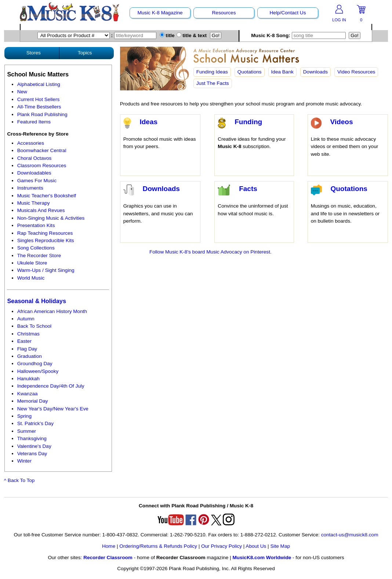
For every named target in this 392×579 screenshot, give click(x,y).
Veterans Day (32, 454)
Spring (24, 416)
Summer (27, 431)
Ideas (148, 122)
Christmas (28, 334)
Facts (248, 189)
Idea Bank (282, 72)
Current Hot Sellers (39, 99)
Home (109, 546)
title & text (192, 35)
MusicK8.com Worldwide (262, 558)
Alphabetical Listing (39, 84)
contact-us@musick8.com (350, 535)
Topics (85, 53)
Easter (24, 341)
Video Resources (356, 72)
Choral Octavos (35, 158)
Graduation (30, 356)
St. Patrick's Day (35, 423)
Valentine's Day (34, 446)
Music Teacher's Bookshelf (47, 196)
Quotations (250, 72)
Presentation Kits (36, 225)
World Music (31, 278)
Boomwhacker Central (42, 150)
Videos (341, 122)
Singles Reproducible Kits (46, 240)
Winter (24, 461)
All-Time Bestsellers (39, 107)
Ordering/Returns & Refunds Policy (158, 546)
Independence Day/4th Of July (51, 386)
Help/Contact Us (288, 13)
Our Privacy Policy (222, 546)
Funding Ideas (212, 72)
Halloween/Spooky (38, 371)
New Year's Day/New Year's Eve (53, 409)
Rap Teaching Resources (45, 233)
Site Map (280, 546)
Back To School (34, 326)
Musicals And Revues (41, 210)
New (22, 92)
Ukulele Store (32, 263)
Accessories (31, 143)
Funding (248, 122)
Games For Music (37, 181)
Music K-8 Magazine (160, 13)
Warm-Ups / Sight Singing (46, 270)
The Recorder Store (39, 256)
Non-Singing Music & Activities (51, 218)
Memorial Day (33, 401)
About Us (256, 546)
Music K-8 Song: (299, 35)
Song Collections (36, 248)
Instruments (30, 188)
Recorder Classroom (108, 558)
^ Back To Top (19, 480)
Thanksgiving (32, 438)
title (167, 35)
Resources (224, 13)
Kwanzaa (28, 394)
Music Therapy (34, 203)
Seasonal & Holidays (36, 301)
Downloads (315, 72)
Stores (34, 53)
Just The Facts (213, 83)
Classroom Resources (42, 166)
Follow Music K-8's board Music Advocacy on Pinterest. (210, 252)
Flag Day (27, 349)
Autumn (26, 319)
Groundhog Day (35, 364)
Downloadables (34, 173)
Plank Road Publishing (42, 114)
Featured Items (34, 122)
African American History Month (52, 311)
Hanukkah (28, 379)
